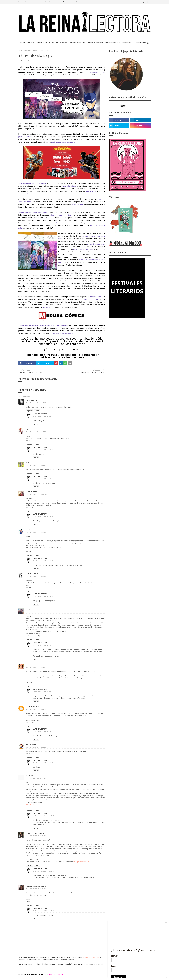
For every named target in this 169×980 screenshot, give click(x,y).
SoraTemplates (32, 975)
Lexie (28, 609)
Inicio (20, 50)
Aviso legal (37, 2)
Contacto (79, 2)
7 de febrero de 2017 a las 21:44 (36, 494)
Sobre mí (28, 2)
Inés (28, 429)
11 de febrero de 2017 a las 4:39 (36, 778)
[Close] (166, 921)
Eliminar (37, 411)
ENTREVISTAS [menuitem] (62, 43)
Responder (29, 411)
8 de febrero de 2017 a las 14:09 (36, 747)
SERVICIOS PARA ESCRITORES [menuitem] (134, 43)
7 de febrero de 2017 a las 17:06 (36, 432)
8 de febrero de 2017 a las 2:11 (36, 612)
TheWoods (27, 50)
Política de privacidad (51, 2)
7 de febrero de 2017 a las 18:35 (36, 465)
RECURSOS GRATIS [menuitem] (113, 43)
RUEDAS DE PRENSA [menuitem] (78, 43)
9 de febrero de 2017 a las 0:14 (43, 596)
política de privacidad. (91, 957)
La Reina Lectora (25, 61)
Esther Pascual (32, 574)
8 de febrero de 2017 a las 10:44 (36, 667)
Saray (28, 530)
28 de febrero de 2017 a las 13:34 (44, 871)
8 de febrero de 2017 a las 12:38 (36, 709)
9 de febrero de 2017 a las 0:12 (43, 732)
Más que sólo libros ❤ (81, 862)
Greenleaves (31, 744)
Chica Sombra (31, 400)
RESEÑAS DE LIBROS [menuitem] (45, 43)
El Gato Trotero (32, 707)
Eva (27, 665)
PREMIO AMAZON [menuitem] (95, 43)
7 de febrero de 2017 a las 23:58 (36, 576)
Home (21, 2)
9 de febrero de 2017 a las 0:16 (43, 416)
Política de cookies (67, 2)
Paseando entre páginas (36, 886)
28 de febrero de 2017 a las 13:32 (44, 816)
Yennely (29, 463)
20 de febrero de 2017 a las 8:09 (36, 889)
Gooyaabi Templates (56, 975)
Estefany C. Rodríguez (35, 833)
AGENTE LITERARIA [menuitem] (26, 43)
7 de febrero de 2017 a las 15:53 (36, 403)
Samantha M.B (31, 492)
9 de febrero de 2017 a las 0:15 (43, 479)
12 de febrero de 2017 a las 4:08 (36, 836)
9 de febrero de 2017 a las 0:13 (43, 692)
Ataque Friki (30, 804)
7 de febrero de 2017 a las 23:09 (36, 532)
